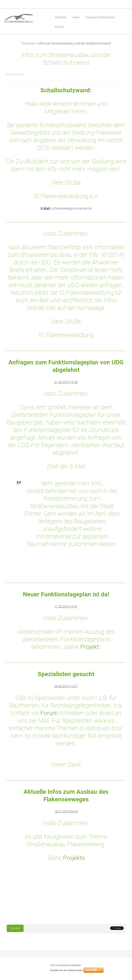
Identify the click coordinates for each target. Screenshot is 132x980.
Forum (48, 713)
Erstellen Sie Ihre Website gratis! (67, 970)
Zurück (15, 928)
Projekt (90, 647)
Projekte (74, 858)
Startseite (28, 43)
